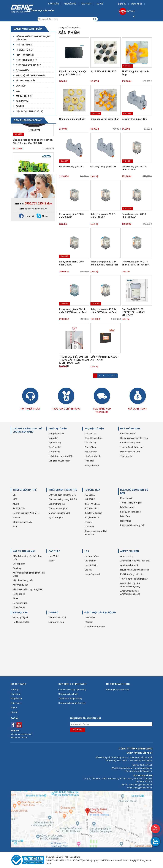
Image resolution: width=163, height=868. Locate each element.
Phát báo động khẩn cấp (132, 574)
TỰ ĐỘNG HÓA (92, 490)
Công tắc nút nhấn (93, 438)
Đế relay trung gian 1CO (103, 167)
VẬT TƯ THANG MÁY (24, 551)
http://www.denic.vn (19, 737)
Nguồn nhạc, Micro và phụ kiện (135, 570)
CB (14, 495)
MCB (15, 499)
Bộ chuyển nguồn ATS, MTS (26, 513)
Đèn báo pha (91, 434)
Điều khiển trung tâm (130, 452)
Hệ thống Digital (20, 617)
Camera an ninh (56, 622)
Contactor (89, 527)
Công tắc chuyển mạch (59, 461)
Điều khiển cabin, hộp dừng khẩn (28, 589)
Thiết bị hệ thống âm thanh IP (134, 579)
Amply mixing (127, 556)
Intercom (89, 622)
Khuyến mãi (70, 4)
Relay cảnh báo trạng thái (132, 525)
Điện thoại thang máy (23, 580)
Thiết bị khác (126, 456)
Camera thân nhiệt (58, 617)
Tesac (52, 561)
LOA (87, 551)
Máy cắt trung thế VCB (59, 513)
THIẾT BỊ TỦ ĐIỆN (58, 429)
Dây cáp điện (19, 564)
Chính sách (16, 703)
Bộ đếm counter (128, 507)
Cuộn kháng (54, 452)
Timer (16, 598)
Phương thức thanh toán (118, 690)
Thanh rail (89, 461)
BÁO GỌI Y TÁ (20, 612)
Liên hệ (63, 81)
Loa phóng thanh (93, 574)
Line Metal (54, 556)
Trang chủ (63, 27)
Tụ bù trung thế (56, 518)
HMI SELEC (90, 499)
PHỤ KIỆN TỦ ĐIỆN (94, 429)
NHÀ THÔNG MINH (130, 429)
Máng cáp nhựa (92, 465)
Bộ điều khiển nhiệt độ (131, 512)
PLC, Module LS (92, 518)
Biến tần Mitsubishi (93, 513)
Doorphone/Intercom (95, 627)
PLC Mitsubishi (92, 508)
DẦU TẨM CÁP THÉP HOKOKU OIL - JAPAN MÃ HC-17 (133, 312)
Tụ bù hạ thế (55, 447)
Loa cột (88, 570)
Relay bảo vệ (126, 498)
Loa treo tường (92, 556)
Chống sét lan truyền (23, 522)
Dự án (100, 4)
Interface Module (93, 456)
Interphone (90, 617)
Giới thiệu (15, 690)
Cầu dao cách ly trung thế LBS (63, 499)
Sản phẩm (53, 4)
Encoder (89, 522)
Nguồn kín (53, 438)
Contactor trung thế (58, 508)
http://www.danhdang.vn (21, 734)
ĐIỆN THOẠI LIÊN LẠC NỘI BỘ (100, 612)
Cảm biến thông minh (130, 443)
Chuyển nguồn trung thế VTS (62, 495)
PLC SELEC (90, 495)
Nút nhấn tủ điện (21, 585)
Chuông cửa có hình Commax (134, 438)
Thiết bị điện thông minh (132, 447)
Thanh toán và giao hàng (70, 699)
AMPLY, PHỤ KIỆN (130, 551)
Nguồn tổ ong (55, 443)
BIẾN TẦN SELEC (92, 504)
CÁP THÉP (54, 551)
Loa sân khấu (91, 565)
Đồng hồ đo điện (56, 434)
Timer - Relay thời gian (131, 503)
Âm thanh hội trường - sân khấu (135, 561)
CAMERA (53, 612)
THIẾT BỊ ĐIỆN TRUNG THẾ (63, 490)
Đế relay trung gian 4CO (135, 119)
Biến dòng (125, 516)
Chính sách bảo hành (68, 694)
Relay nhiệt (126, 521)
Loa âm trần (90, 561)
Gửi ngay (78, 730)
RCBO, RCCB (19, 508)
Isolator (17, 518)
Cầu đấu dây (90, 443)
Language (123, 11)
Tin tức (14, 708)
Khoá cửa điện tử (128, 434)
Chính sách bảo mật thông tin (72, 703)
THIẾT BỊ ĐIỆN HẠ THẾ (25, 490)
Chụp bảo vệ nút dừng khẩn (105, 119)
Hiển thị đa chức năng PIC (61, 456)
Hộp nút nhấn (91, 452)
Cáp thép (17, 568)
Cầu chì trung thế (57, 504)
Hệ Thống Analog (21, 622)
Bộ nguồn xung (20, 603)
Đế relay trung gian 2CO (72, 167)
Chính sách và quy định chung (72, 690)
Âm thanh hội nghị (129, 565)
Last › (114, 376)
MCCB (16, 504)
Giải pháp (86, 4)
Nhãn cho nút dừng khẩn (72, 119)
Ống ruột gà (90, 447)
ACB (15, 527)
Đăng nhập (137, 4)
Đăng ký (122, 4)
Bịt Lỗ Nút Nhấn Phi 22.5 (103, 71)
